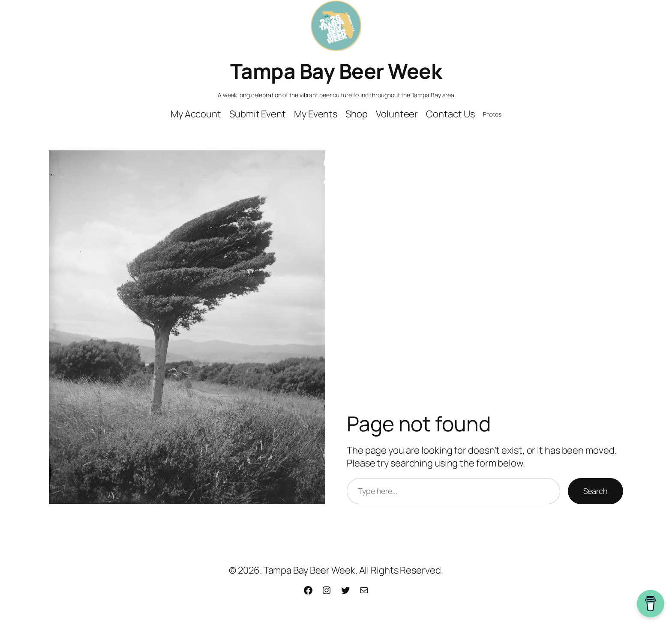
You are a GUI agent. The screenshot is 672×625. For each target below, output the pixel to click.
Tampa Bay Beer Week (336, 71)
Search (595, 491)
